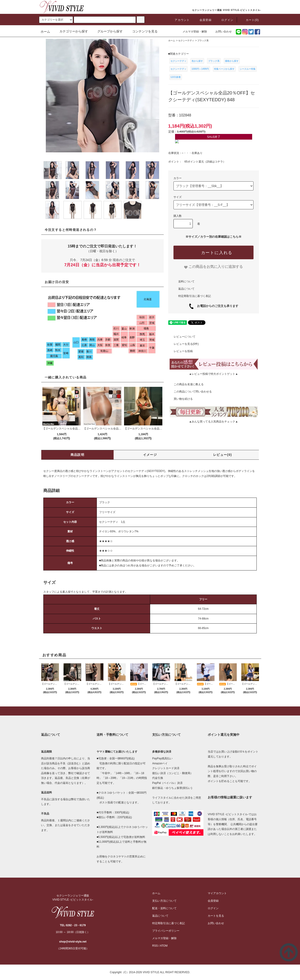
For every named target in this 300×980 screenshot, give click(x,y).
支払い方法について (164, 901)
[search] (56, 20)
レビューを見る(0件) (184, 344)
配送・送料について (164, 908)
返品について (186, 289)
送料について (186, 281)
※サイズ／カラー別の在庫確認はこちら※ (213, 237)
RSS (155, 946)
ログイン (225, 20)
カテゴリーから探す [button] (71, 31)
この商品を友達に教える (186, 384)
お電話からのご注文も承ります (216, 306)
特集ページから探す (224, 69)
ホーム (45, 32)
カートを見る (216, 916)
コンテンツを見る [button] (142, 31)
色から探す (197, 61)
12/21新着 (176, 77)
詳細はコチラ (215, 162)
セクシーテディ (178, 61)
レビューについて (182, 337)
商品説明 (78, 455)
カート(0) (250, 20)
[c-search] (141, 20)
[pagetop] (150, 711)
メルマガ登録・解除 (192, 32)
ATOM (164, 946)
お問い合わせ (221, 32)
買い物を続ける (180, 399)
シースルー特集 (248, 69)
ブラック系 (214, 61)
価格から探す (232, 61)
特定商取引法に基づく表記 (195, 296)
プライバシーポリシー (166, 931)
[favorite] (213, 267)
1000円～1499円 (200, 69)
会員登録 (203, 20)
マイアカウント (217, 893)
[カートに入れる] (213, 252)
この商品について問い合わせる (190, 392)
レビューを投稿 (180, 351)
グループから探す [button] (107, 31)
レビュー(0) (223, 455)
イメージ (150, 455)
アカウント (179, 20)
